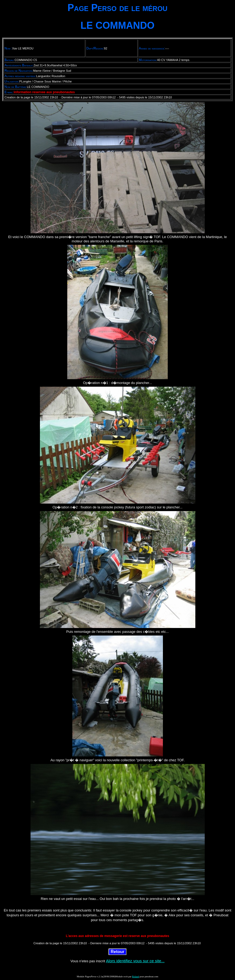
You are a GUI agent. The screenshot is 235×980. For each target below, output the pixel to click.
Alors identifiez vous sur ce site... (135, 961)
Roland (136, 977)
